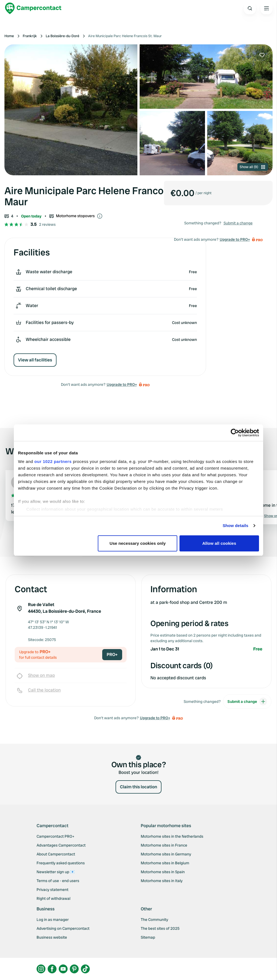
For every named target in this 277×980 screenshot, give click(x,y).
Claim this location (138, 787)
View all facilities (35, 360)
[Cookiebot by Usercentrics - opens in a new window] (235, 433)
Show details (236, 526)
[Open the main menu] (266, 8)
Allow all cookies (219, 543)
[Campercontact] (33, 8)
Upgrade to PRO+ (122, 384)
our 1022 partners (53, 461)
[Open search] (250, 8)
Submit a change (238, 223)
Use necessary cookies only (138, 543)
